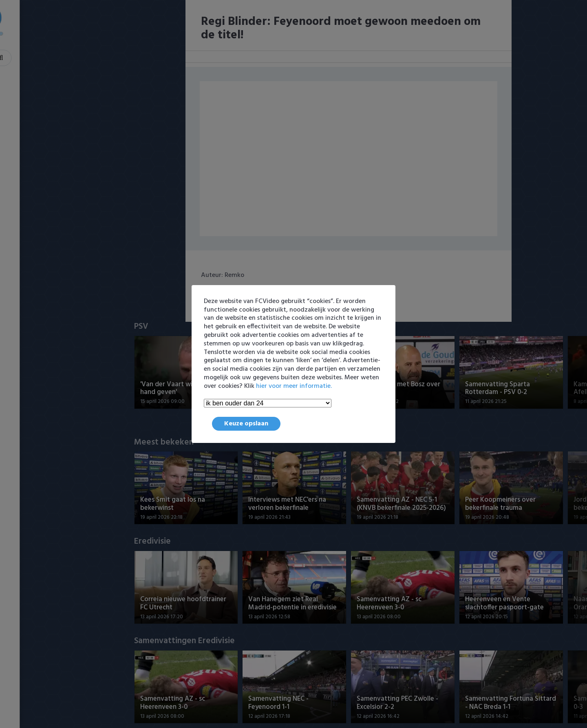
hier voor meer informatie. (294, 386)
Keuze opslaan (246, 424)
